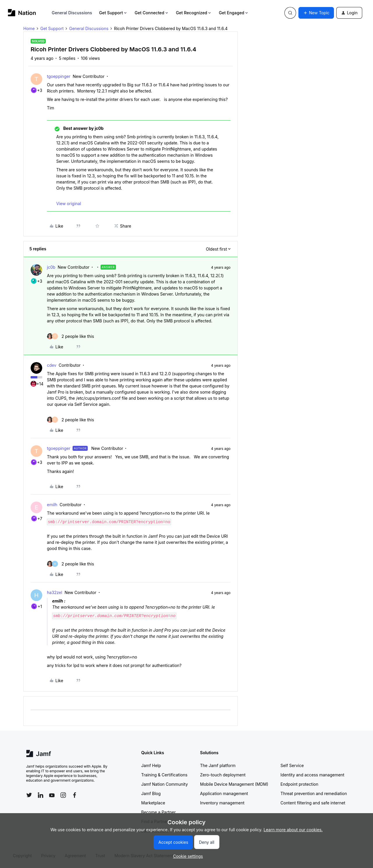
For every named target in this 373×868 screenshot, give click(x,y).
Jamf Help (151, 765)
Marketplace (153, 803)
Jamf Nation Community (165, 784)
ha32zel (54, 592)
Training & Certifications (164, 775)
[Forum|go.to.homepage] (22, 13)
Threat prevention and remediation (314, 793)
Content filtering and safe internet (313, 803)
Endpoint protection (300, 784)
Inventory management (222, 803)
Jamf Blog (151, 793)
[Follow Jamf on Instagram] (63, 795)
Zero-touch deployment (223, 775)
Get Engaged (234, 13)
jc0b (51, 267)
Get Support (113, 13)
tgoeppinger (59, 76)
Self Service (292, 765)
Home (29, 28)
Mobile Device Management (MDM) (234, 784)
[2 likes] (71, 336)
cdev (52, 365)
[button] (316, 13)
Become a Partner (159, 812)
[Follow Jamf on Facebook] (75, 795)
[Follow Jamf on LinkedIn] (41, 795)
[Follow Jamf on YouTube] (52, 795)
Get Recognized (194, 13)
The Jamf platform (218, 765)
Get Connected (152, 13)
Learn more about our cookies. (293, 830)
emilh (52, 505)
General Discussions (72, 13)
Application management (224, 793)
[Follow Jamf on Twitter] (29, 795)
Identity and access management (313, 775)
